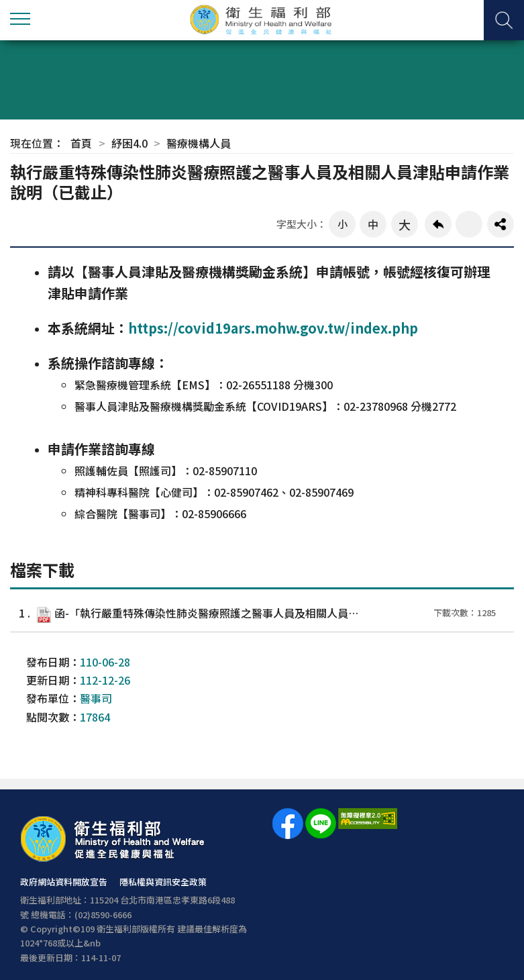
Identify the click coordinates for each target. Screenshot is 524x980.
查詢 (504, 20)
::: (6, 819)
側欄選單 (20, 19)
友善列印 (469, 224)
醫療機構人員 (199, 143)
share (501, 224)
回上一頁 (438, 224)
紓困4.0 (129, 143)
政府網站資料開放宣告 (64, 882)
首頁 (81, 143)
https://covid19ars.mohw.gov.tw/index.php (273, 328)
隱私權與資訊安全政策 (163, 882)
